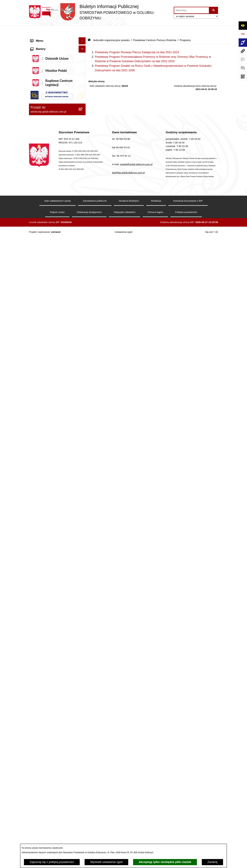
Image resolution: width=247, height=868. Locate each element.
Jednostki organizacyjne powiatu (111, 29)
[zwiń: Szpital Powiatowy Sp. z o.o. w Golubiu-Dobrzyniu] (83, 119)
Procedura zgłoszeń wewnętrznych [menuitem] (52, 809)
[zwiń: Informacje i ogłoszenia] (83, 173)
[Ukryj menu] (82, 30)
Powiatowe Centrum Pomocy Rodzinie (155, 29)
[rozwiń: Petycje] (83, 666)
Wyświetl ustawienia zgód (106, 862)
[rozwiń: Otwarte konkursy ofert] (83, 368)
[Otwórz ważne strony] (243, 59)
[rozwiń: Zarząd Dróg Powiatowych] (83, 834)
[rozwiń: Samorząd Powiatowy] (83, 267)
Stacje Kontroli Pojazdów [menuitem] (46, 791)
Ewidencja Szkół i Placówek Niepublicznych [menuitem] (48, 800)
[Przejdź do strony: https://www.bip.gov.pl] (243, 34)
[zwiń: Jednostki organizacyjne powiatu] (83, 816)
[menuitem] (57, 46)
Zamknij (212, 862)
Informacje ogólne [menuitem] (42, 37)
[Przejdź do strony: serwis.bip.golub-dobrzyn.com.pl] (243, 51)
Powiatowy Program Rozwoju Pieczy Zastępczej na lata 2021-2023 (137, 41)
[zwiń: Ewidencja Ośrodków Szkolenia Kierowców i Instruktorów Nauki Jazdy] (83, 755)
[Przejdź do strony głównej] (100, 12)
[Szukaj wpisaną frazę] (214, 10)
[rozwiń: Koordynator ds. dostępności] (83, 55)
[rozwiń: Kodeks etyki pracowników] (83, 594)
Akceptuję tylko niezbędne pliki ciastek (165, 862)
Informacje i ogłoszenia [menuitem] (45, 172)
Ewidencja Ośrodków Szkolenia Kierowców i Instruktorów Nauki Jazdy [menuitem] (54, 757)
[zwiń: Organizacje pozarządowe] (83, 359)
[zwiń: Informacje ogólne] (83, 37)
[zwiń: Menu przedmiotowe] (83, 249)
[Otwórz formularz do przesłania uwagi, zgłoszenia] (243, 68)
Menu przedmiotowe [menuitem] (43, 249)
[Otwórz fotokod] (243, 76)
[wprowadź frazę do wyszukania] (192, 10)
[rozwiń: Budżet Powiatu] (83, 526)
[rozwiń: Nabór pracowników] (83, 494)
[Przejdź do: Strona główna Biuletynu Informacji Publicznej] (89, 29)
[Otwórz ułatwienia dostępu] (243, 25)
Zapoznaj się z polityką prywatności (52, 862)
